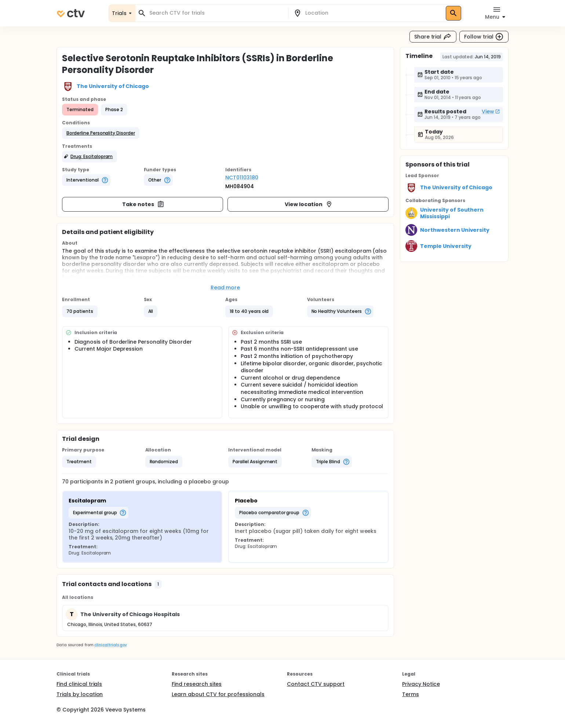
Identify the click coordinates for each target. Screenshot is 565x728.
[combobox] (216, 13)
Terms (411, 694)
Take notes (143, 204)
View (491, 111)
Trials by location (80, 694)
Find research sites (197, 684)
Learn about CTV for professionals (218, 694)
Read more (225, 288)
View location (309, 204)
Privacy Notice (421, 684)
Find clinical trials (79, 684)
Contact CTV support (316, 684)
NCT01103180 (242, 178)
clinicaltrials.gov (110, 645)
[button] (101, 133)
